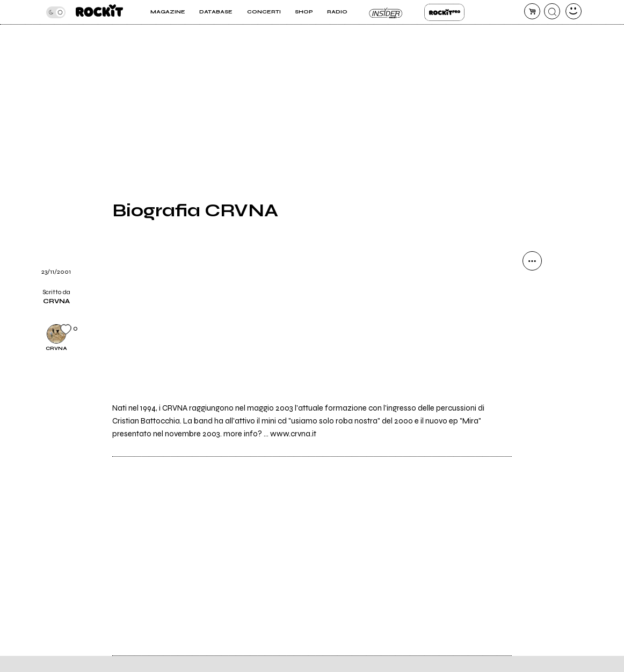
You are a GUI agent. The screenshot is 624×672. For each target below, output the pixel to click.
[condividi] (532, 261)
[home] (99, 12)
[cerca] (552, 11)
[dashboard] (574, 11)
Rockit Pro (444, 12)
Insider (386, 12)
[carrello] (532, 11)
